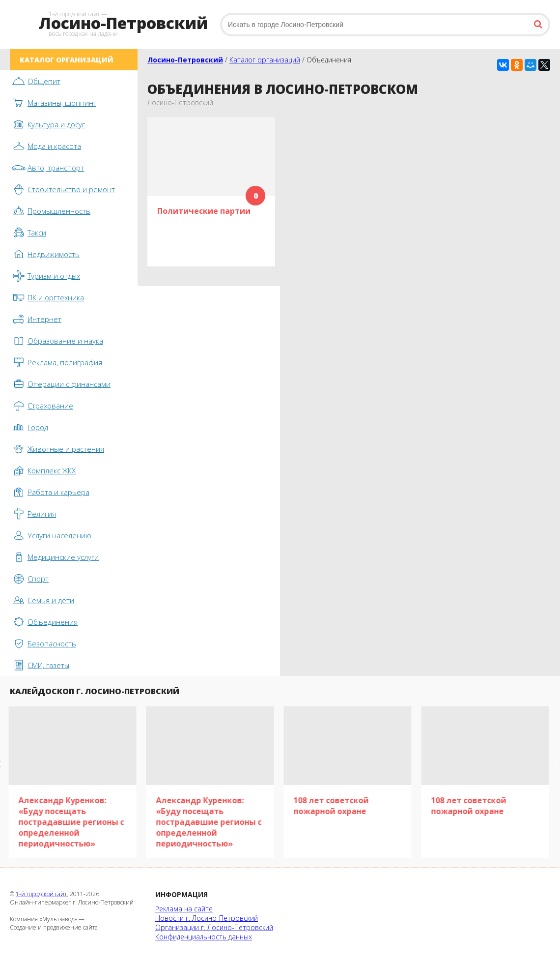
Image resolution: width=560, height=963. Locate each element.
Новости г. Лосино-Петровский (207, 918)
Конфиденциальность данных (204, 937)
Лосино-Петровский (185, 60)
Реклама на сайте (184, 909)
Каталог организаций (265, 60)
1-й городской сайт (41, 894)
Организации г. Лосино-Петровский (214, 927)
